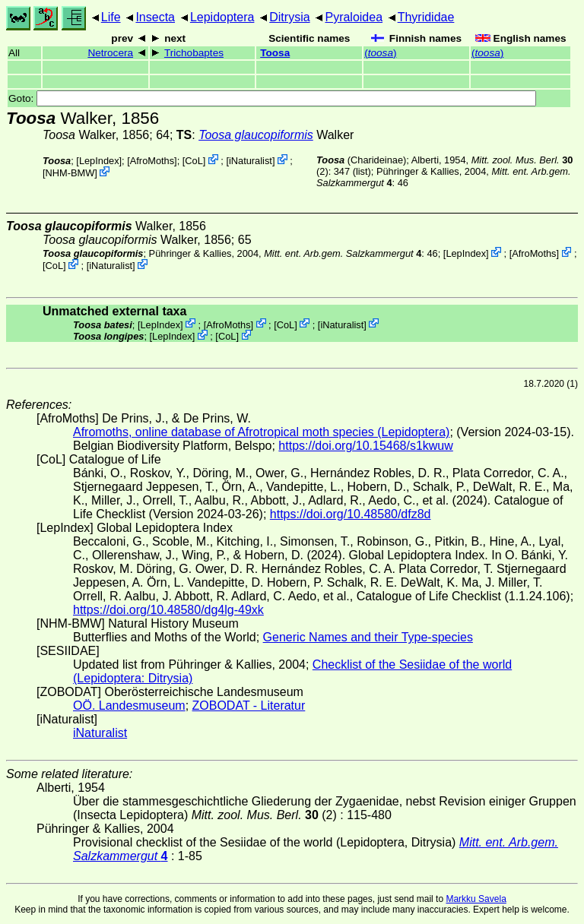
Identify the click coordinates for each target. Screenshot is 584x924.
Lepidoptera (222, 17)
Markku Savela (476, 899)
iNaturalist (251, 161)
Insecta (155, 17)
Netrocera (110, 53)
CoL (194, 161)
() (380, 53)
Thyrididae (426, 17)
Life (111, 17)
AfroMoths (152, 161)
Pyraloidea (354, 17)
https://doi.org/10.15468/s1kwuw (365, 446)
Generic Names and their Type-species (368, 637)
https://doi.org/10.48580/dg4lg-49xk (168, 610)
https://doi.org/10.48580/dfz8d (351, 514)
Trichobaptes (194, 53)
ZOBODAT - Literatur (249, 706)
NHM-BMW (70, 173)
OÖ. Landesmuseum (129, 706)
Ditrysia (289, 17)
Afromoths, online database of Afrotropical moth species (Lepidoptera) (261, 432)
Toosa (275, 53)
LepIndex (99, 161)
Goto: (272, 98)
